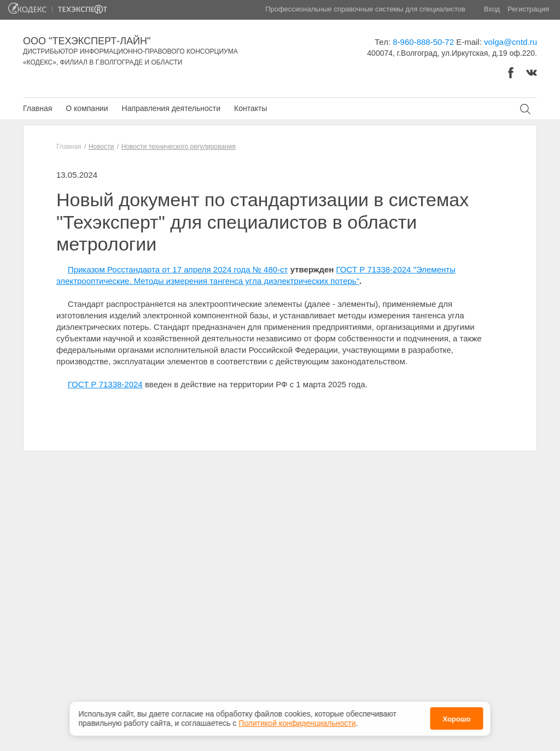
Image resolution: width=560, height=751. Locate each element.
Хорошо (456, 717)
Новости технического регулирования (179, 147)
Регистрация (528, 9)
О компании (87, 108)
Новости (101, 147)
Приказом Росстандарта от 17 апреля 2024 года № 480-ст (178, 269)
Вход (492, 9)
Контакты (250, 108)
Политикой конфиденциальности (297, 720)
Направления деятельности (171, 108)
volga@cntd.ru (511, 42)
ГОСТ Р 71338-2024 (105, 384)
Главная (37, 108)
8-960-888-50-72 (423, 42)
